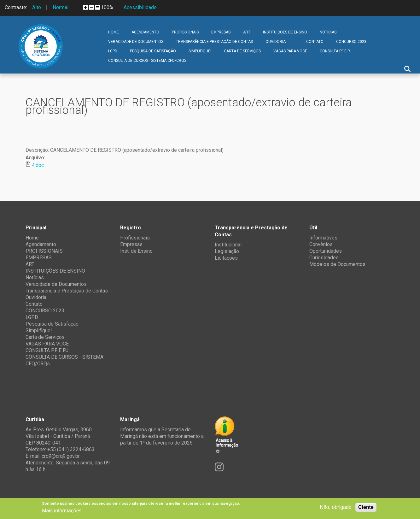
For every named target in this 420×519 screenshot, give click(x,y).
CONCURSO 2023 (351, 42)
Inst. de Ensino (136, 251)
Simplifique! (200, 51)
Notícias (328, 32)
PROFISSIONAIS (185, 32)
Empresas (131, 244)
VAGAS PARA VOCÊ (290, 51)
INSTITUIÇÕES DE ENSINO (285, 32)
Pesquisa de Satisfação (153, 51)
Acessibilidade (140, 7)
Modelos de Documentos (337, 264)
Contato (315, 42)
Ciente (366, 507)
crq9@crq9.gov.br (61, 456)
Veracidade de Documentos (136, 42)
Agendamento (145, 32)
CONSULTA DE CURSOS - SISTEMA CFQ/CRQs (147, 61)
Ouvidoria (276, 42)
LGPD (113, 51)
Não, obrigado (336, 507)
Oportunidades (326, 251)
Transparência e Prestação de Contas (214, 42)
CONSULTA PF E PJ (336, 51)
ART (247, 32)
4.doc (38, 165)
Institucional (228, 245)
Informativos (323, 238)
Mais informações (62, 511)
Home (114, 32)
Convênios (321, 244)
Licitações (226, 258)
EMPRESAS (221, 32)
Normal (61, 7)
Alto (37, 7)
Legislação (227, 251)
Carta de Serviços (242, 51)
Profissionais (135, 238)
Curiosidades (324, 258)
